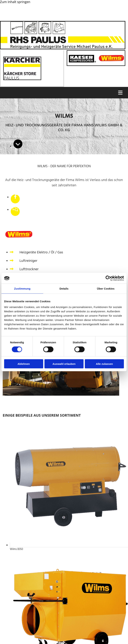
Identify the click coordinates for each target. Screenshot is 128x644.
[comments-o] (15, 209)
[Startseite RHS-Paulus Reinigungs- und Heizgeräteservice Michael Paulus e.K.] (63, 48)
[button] (64, 93)
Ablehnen (24, 364)
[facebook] (15, 197)
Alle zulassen (104, 364)
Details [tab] (64, 289)
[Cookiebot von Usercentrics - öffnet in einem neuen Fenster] (108, 278)
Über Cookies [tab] (106, 289)
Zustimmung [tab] (22, 289)
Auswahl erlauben (64, 364)
